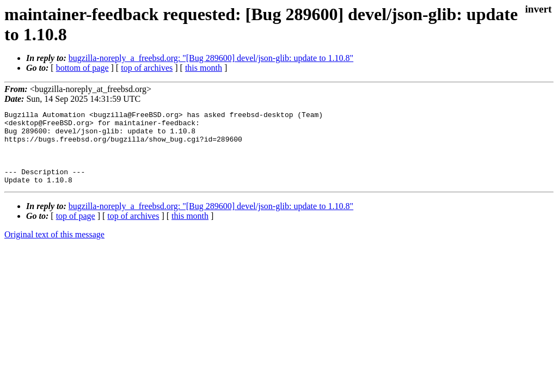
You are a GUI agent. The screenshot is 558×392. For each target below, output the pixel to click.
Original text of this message (54, 249)
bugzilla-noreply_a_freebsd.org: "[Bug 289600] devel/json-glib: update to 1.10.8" (211, 58)
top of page (76, 231)
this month (204, 68)
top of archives (147, 68)
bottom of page (82, 68)
